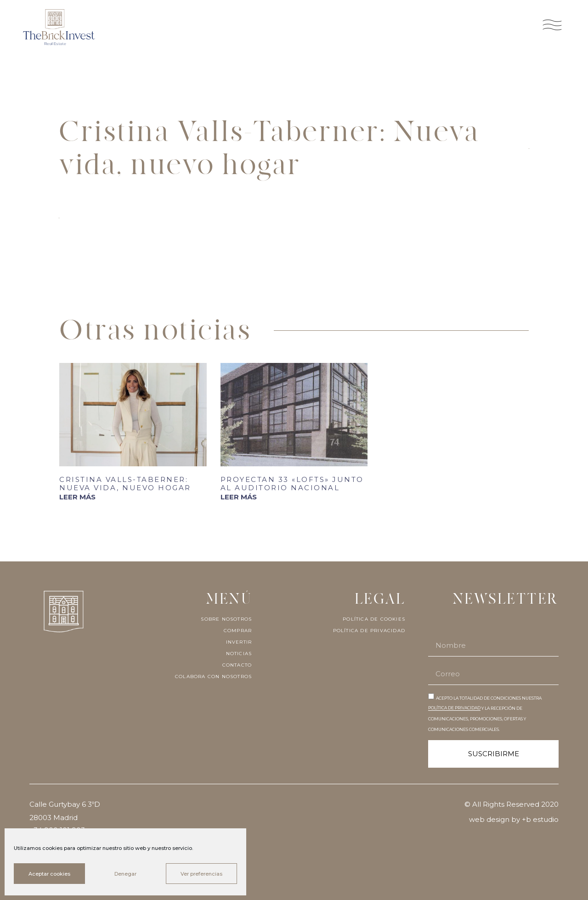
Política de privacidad (369, 631)
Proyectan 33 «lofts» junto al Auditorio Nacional (292, 484)
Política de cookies (374, 619)
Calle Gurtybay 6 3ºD (66, 804)
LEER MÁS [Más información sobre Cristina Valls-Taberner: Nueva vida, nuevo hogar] (77, 497)
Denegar (125, 874)
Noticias (239, 654)
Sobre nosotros (226, 619)
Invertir (239, 642)
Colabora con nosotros (213, 677)
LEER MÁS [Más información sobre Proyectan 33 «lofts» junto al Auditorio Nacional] (239, 497)
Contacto (237, 665)
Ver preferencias (201, 874)
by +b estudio (535, 819)
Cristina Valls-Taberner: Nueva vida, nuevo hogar (125, 484)
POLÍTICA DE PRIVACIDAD (454, 708)
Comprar (238, 631)
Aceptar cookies (49, 874)
